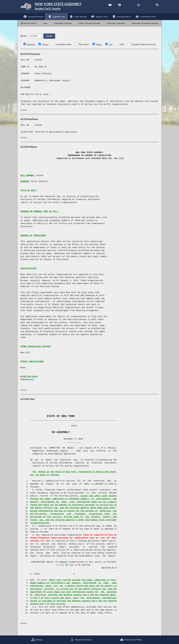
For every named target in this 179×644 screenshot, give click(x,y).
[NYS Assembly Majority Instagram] (135, 6)
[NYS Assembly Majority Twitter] (126, 6)
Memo (100, 49)
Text (112, 49)
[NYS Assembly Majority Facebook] (116, 6)
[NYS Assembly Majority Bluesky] (145, 6)
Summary (31, 49)
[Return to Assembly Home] (54, 7)
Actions (46, 49)
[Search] (155, 6)
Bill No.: (24, 39)
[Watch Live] (106, 6)
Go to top (24, 114)
